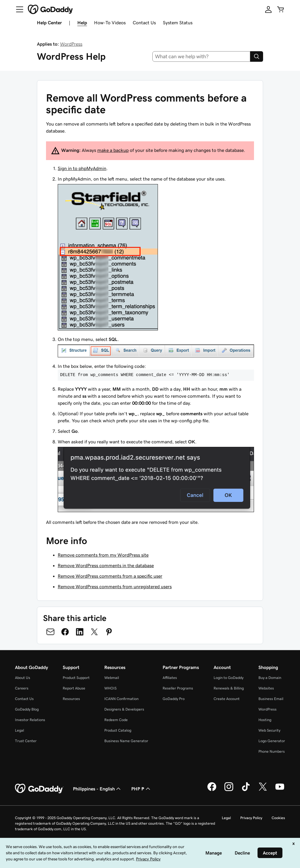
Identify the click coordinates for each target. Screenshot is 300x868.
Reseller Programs (178, 688)
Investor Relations (30, 720)
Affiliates (170, 678)
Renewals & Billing (229, 688)
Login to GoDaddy (229, 678)
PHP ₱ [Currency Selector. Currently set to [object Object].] (141, 789)
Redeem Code (116, 720)
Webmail (112, 678)
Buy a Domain (270, 678)
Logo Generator (272, 741)
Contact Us (144, 23)
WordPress (71, 44)
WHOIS (110, 688)
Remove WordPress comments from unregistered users (115, 586)
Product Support (76, 678)
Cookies (278, 818)
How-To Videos (110, 23)
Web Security (269, 730)
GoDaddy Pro (174, 699)
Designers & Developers (124, 709)
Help (82, 23)
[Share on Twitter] (94, 632)
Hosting (265, 720)
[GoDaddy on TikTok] (246, 790)
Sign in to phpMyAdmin (82, 168)
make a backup (113, 150)
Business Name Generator (126, 741)
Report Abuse (74, 688)
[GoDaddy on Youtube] (280, 790)
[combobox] (201, 56)
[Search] (257, 56)
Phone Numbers (272, 751)
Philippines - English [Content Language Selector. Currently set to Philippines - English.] (97, 789)
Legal (19, 730)
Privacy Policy (251, 818)
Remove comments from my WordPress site (103, 555)
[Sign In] (268, 9)
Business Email (271, 699)
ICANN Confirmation (121, 699)
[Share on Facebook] (65, 632)
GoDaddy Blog (27, 709)
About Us (23, 678)
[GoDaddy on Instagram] (229, 790)
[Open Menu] (17, 9)
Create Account (227, 699)
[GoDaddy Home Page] (39, 789)
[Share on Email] (50, 632)
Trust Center (26, 741)
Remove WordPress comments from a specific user (110, 576)
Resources (71, 699)
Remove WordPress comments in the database (106, 565)
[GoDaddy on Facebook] (212, 790)
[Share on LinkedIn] (80, 632)
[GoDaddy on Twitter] (263, 790)
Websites (266, 688)
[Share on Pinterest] (109, 632)
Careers (22, 688)
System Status (178, 23)
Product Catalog (118, 730)
